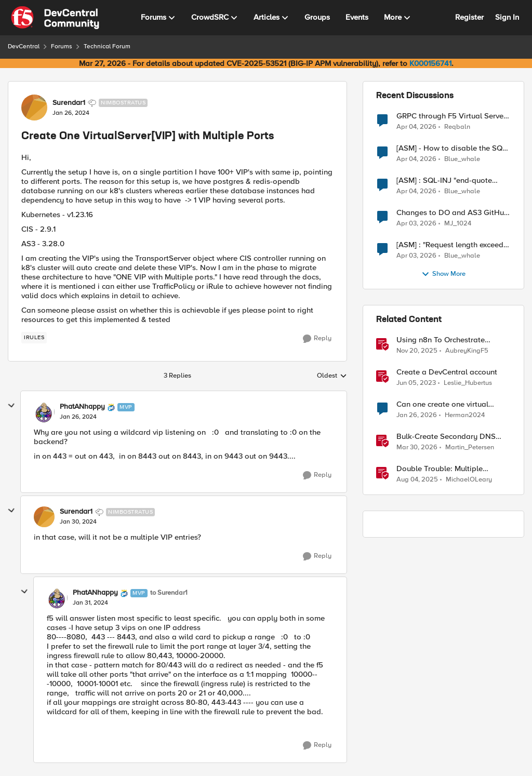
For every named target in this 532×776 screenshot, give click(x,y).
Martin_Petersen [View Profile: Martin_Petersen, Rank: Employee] (470, 447)
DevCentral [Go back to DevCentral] (24, 46)
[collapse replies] (11, 406)
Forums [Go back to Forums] (62, 46)
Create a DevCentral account (447, 372)
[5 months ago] (417, 416)
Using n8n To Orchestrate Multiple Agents (441, 340)
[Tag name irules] (34, 338)
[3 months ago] (416, 127)
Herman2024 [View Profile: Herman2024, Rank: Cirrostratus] (465, 415)
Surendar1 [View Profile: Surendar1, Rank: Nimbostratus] (69, 103)
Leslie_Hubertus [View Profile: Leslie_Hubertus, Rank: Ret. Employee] (468, 383)
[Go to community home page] (55, 18)
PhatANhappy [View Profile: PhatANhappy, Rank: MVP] (82, 407)
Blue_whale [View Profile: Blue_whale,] (462, 159)
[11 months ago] (417, 480)
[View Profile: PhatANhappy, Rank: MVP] (44, 412)
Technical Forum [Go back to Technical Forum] (107, 46)
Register (469, 17)
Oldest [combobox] (332, 376)
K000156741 (430, 63)
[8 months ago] (417, 351)
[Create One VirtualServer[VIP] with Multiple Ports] (78, 417)
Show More (443, 274)
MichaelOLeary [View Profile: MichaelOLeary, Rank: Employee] (469, 480)
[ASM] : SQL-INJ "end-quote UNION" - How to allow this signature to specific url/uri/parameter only (444, 180)
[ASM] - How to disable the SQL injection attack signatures (451, 148)
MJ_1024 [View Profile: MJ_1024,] (458, 224)
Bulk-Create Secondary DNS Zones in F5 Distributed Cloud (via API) (449, 437)
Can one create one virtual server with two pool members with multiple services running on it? (453, 404)
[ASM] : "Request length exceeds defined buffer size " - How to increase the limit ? (452, 245)
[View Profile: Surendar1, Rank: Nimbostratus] (34, 108)
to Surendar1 (169, 593)
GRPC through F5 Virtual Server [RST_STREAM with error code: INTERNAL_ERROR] (451, 116)
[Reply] (317, 339)
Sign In (507, 17)
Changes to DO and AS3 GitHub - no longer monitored (453, 213)
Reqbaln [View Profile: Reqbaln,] (457, 126)
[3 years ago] (416, 383)
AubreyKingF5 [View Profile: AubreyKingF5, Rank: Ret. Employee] (467, 351)
